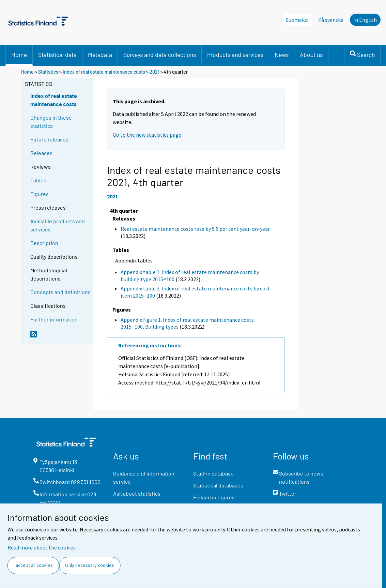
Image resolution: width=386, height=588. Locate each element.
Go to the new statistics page (147, 135)
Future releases (49, 139)
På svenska (331, 20)
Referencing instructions (149, 345)
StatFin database (213, 473)
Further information (54, 319)
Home (19, 55)
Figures (40, 194)
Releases (41, 153)
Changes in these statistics (51, 122)
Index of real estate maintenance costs (104, 72)
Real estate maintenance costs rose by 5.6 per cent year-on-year (195, 229)
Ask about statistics (137, 493)
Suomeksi (297, 20)
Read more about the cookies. (42, 547)
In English (365, 20)
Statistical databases (218, 485)
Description (44, 243)
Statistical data (57, 55)
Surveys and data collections (160, 55)
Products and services (235, 55)
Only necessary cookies (90, 565)
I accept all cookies (33, 565)
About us (311, 55)
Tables (38, 180)
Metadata (100, 55)
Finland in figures (214, 497)
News (282, 55)
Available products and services (58, 225)
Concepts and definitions (60, 292)
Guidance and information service (144, 477)
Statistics (48, 72)
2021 (155, 72)
